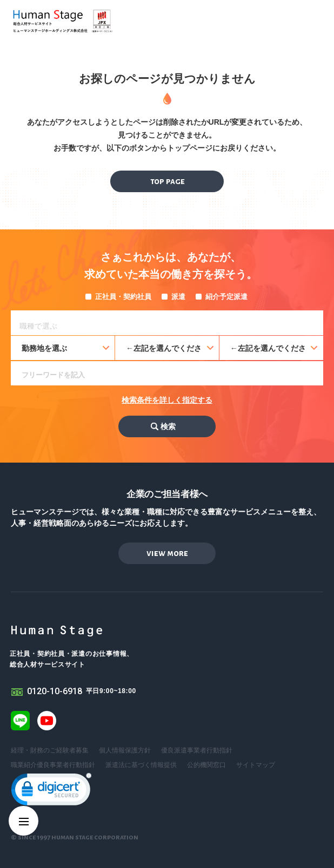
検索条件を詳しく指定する (167, 400)
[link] (51, 792)
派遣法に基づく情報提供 (141, 765)
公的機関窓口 (206, 765)
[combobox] (167, 323)
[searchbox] (170, 324)
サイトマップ (256, 765)
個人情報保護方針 (125, 750)
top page (168, 181)
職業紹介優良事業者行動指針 (53, 765)
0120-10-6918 (55, 691)
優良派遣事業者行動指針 (197, 750)
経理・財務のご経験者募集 (50, 750)
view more (167, 553)
